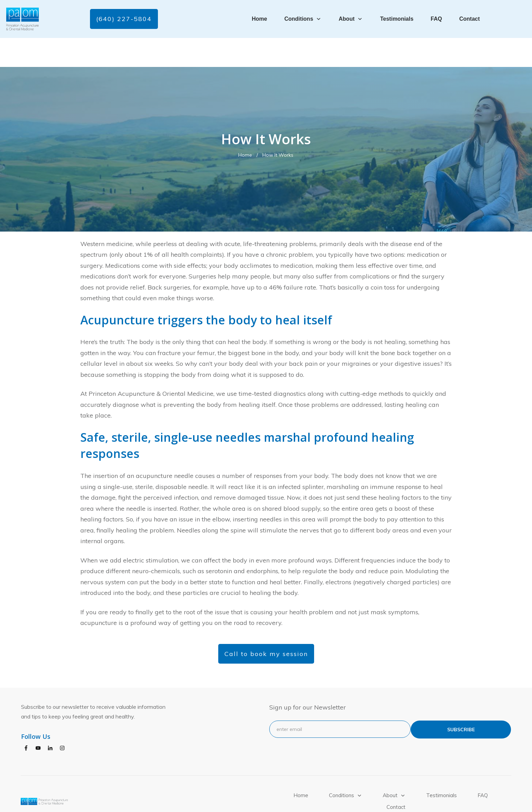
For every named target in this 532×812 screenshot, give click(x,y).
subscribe (461, 701)
